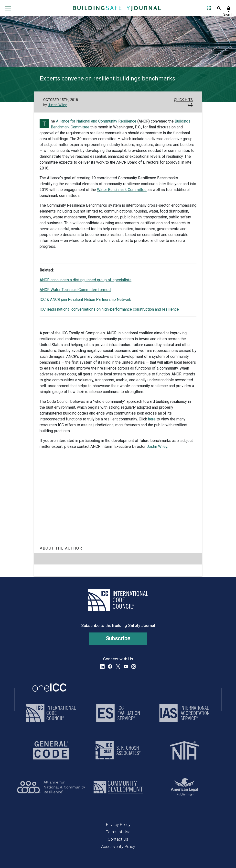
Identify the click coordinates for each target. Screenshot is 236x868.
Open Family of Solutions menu (209, 8)
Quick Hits (183, 100)
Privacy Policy (118, 824)
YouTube (126, 666)
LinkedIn (102, 666)
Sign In (229, 8)
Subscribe (118, 638)
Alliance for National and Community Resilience (96, 121)
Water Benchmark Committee (122, 190)
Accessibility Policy (118, 846)
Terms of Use (118, 832)
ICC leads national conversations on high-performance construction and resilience (109, 309)
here (152, 419)
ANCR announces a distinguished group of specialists (86, 280)
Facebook (110, 666)
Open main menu (8, 8)
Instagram (134, 666)
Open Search (219, 8)
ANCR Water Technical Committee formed (75, 290)
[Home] (117, 8)
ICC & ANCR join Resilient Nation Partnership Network (85, 299)
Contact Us (118, 839)
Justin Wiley (57, 105)
